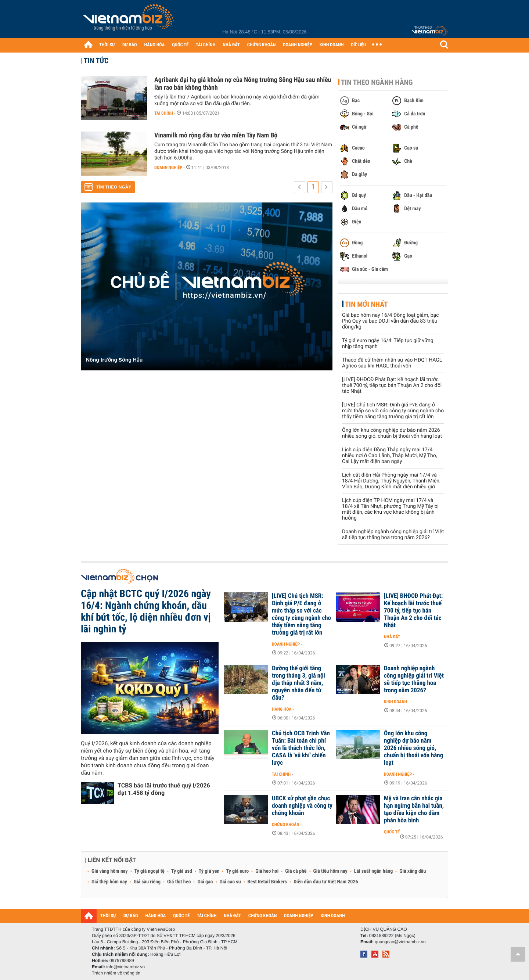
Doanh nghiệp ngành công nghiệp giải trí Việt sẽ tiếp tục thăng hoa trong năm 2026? (393, 535)
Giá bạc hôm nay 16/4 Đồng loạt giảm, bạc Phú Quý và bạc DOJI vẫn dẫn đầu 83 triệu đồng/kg (390, 321)
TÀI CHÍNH (206, 45)
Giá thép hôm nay (109, 882)
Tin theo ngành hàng (377, 82)
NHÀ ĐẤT (231, 45)
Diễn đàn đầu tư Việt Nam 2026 (326, 882)
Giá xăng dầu (413, 871)
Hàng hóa (282, 709)
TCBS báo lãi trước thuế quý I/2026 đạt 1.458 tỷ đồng (164, 789)
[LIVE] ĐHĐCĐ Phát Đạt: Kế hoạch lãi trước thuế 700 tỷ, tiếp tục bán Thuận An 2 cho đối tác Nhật (392, 385)
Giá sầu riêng (147, 882)
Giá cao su (230, 882)
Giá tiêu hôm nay (330, 871)
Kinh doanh (395, 702)
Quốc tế (392, 832)
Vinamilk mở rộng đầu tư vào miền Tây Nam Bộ (216, 135)
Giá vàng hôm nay (110, 871)
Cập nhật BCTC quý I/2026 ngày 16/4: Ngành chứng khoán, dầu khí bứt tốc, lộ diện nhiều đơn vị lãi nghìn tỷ (146, 611)
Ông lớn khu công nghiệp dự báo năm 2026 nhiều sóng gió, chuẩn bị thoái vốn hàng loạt (392, 433)
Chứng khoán (286, 825)
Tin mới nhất (366, 304)
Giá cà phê (296, 871)
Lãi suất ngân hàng (373, 871)
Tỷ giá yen (209, 871)
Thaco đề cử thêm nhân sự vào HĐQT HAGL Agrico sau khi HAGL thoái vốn (392, 363)
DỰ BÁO (130, 45)
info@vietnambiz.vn (125, 967)
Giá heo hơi (267, 871)
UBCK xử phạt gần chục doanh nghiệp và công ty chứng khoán (302, 806)
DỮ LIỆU (359, 45)
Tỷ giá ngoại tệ (150, 871)
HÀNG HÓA (155, 45)
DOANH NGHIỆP (297, 45)
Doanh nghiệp (168, 168)
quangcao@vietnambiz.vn (400, 942)
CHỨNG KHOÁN (262, 45)
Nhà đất (392, 637)
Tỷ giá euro (237, 871)
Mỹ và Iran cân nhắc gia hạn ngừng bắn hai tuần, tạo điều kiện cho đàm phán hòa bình (414, 810)
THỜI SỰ (107, 45)
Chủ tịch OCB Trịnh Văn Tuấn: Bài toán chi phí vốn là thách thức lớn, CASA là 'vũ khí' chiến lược (301, 748)
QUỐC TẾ (180, 45)
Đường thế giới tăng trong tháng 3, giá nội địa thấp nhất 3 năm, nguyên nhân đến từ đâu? (298, 683)
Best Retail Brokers (267, 882)
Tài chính (164, 113)
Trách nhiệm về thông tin (116, 973)
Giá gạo (205, 882)
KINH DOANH (332, 45)
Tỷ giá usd (182, 871)
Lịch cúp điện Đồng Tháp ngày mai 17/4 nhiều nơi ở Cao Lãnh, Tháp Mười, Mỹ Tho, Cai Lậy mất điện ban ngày (390, 456)
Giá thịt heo (179, 882)
